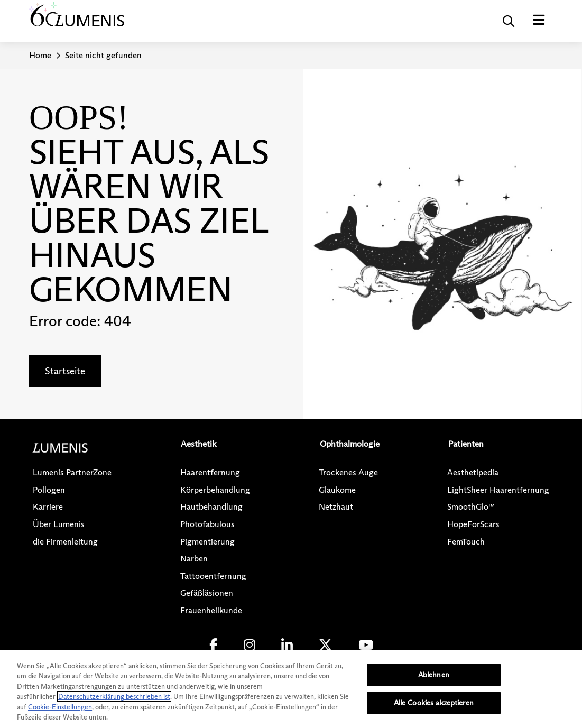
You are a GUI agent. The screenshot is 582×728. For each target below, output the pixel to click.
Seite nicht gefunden (103, 55)
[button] (509, 21)
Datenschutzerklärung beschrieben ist (114, 696)
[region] (291, 689)
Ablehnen (434, 675)
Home (40, 55)
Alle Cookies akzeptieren (434, 703)
